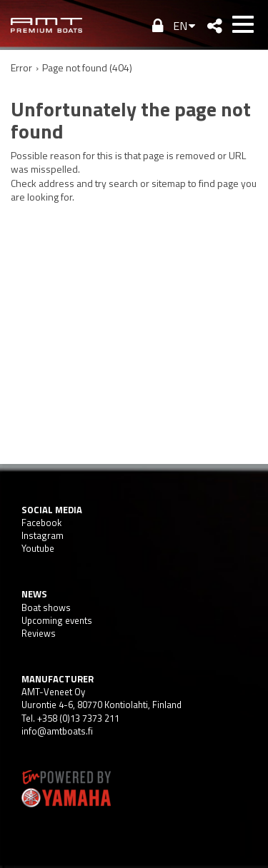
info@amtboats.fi (57, 731)
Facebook (41, 523)
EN (180, 26)
